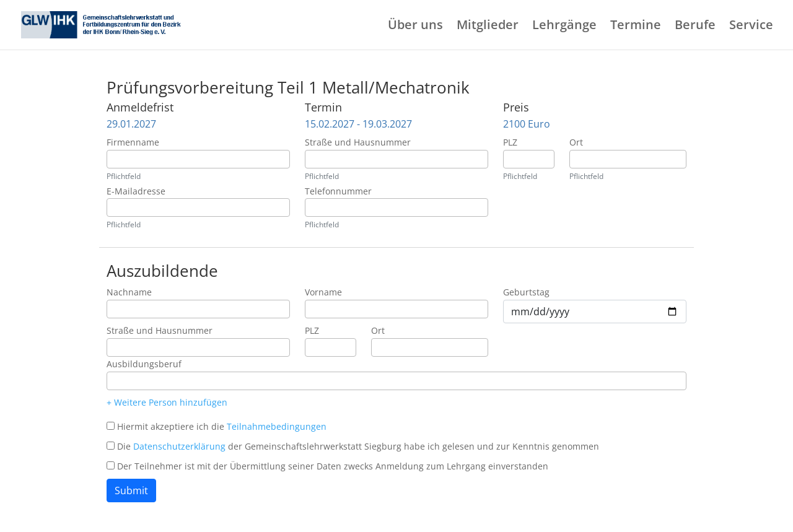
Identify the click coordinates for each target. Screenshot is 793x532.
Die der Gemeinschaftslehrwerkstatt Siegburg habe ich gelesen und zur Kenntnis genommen (358, 446)
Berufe (695, 27)
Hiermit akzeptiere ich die (222, 426)
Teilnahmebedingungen (277, 426)
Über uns (415, 27)
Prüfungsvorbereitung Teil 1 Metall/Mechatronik (288, 87)
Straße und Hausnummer (358, 142)
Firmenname (133, 142)
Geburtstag (526, 292)
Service (751, 27)
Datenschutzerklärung (179, 446)
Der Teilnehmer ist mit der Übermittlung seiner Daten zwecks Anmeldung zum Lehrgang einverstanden (333, 466)
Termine (636, 27)
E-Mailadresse (136, 191)
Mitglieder (488, 27)
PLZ (510, 142)
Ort (576, 142)
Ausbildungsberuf (144, 364)
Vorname (323, 292)
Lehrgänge (564, 27)
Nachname (129, 292)
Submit (131, 491)
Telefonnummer (338, 191)
